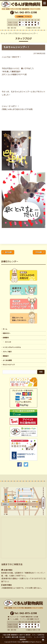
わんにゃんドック (9, 365)
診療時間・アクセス (24, 17)
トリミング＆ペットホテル (12, 347)
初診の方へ (6, 333)
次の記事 (38, 252)
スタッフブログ (13, 33)
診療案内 (6, 338)
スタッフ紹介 (7, 352)
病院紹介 (6, 356)
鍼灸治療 (8, 342)
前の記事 (8, 252)
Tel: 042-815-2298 (25, 12)
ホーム (3, 33)
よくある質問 (7, 360)
